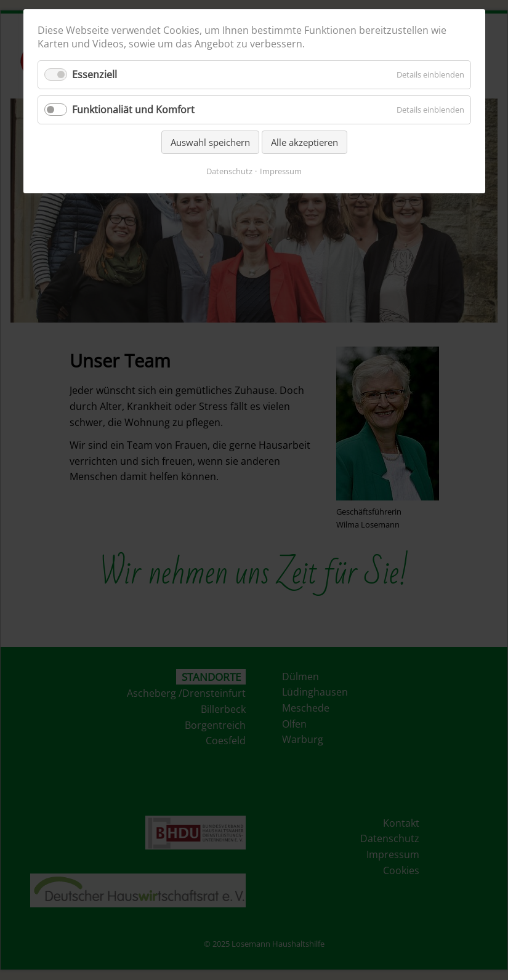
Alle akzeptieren (304, 142)
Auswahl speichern (210, 142)
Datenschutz (229, 171)
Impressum (281, 171)
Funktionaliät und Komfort (133, 110)
